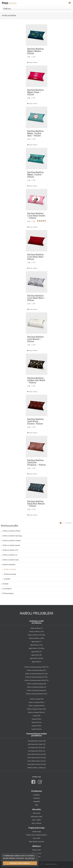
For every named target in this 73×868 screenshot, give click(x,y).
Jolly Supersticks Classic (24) (37, 741)
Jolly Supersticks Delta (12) (36, 751)
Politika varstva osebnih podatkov (37, 835)
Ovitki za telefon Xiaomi (11, 545)
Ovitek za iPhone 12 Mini (36, 638)
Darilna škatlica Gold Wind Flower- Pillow (35, 421)
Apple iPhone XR (37, 655)
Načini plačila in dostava (37, 842)
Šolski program (8, 593)
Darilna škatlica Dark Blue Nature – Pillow (36, 504)
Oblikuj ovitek (36, 850)
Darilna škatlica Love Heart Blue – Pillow (36, 298)
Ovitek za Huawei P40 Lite (37, 706)
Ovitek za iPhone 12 (37, 628)
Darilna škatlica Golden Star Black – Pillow (36, 380)
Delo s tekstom (36, 823)
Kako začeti (37, 813)
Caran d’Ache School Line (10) (36, 764)
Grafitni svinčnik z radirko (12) (36, 768)
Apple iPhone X (36, 662)
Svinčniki (7, 579)
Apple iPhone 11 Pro (37, 645)
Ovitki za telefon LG (10, 555)
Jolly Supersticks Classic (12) (37, 744)
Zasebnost (37, 798)
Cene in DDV (37, 838)
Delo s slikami (37, 820)
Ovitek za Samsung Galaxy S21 (36, 670)
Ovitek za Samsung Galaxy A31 (37, 687)
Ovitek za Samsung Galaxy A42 (37, 684)
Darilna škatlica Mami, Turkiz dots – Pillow (35, 133)
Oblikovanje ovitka (37, 816)
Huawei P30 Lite (37, 722)
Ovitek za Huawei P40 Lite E (37, 712)
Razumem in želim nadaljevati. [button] (20, 863)
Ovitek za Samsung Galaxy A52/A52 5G (36, 680)
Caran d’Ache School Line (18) (36, 758)
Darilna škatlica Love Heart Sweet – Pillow (36, 216)
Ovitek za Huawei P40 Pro (37, 702)
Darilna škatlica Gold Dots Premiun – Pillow (36, 462)
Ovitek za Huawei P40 (37, 699)
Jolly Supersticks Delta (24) (36, 748)
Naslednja (68, 523)
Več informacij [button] (30, 858)
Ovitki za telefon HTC (10, 550)
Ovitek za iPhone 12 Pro (37, 632)
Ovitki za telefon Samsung (12, 536)
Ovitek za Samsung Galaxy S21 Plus (36, 677)
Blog (37, 805)
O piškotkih (36, 801)
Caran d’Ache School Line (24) (36, 754)
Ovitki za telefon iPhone (11, 531)
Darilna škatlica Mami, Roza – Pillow (35, 92)
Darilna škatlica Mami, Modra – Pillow (35, 51)
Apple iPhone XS (36, 652)
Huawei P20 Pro (37, 726)
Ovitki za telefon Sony (11, 560)
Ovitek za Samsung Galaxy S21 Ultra (37, 674)
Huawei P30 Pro (37, 719)
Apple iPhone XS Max (37, 658)
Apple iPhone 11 (37, 642)
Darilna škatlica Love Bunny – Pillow (35, 339)
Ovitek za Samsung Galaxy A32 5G (36, 694)
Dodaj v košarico (33, 62)
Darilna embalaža (9, 564)
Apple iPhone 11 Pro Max (36, 648)
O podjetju (36, 795)
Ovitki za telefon (10, 569)
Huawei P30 (37, 716)
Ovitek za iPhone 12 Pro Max (36, 635)
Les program (7, 589)
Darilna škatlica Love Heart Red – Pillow (36, 257)
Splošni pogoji (37, 832)
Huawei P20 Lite (37, 729)
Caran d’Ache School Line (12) (36, 761)
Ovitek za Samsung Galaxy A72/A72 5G (36, 667)
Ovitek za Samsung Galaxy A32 (37, 690)
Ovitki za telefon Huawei (12, 540)
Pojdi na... (7, 9)
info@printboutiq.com (51, 864)
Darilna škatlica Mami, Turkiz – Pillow (35, 174)
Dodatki (5, 584)
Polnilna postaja (10, 574)
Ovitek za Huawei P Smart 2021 (36, 709)
